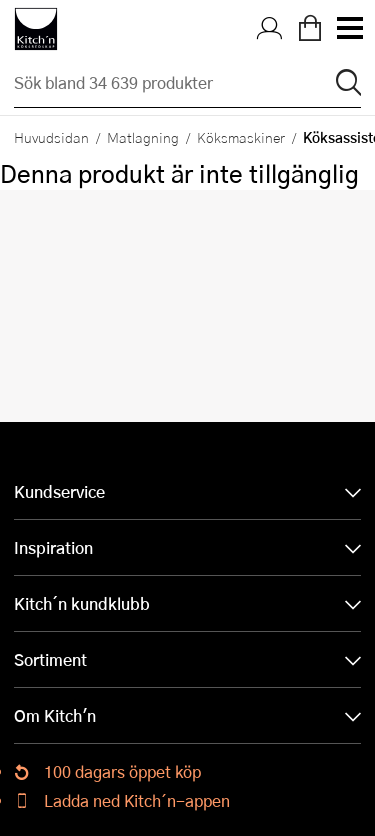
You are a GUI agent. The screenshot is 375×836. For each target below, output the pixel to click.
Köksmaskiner (241, 137)
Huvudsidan (51, 137)
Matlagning (143, 137)
